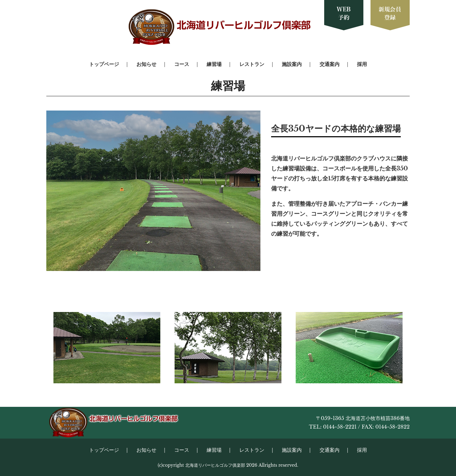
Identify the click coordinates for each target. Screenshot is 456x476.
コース (182, 64)
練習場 (214, 64)
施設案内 (292, 64)
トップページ (104, 64)
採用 (362, 64)
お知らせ (146, 64)
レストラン (252, 64)
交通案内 (330, 64)
